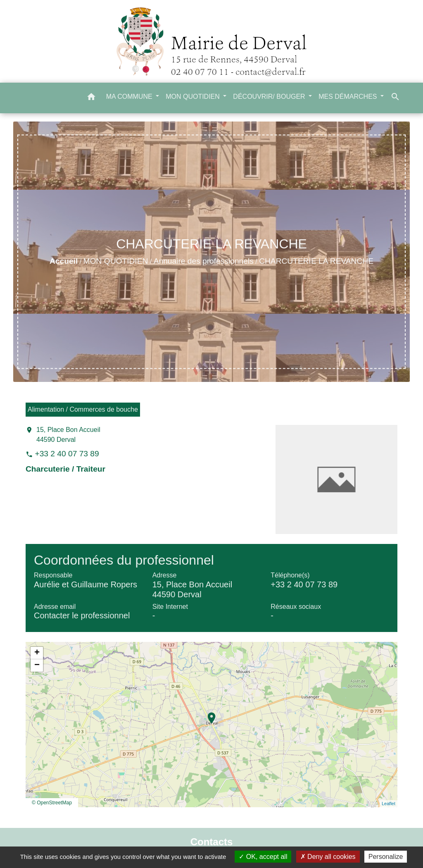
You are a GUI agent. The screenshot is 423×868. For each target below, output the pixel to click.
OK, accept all (263, 857)
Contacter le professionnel (82, 615)
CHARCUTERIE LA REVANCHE (316, 261)
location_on (207, 714)
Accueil (64, 261)
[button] (91, 98)
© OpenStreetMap (52, 803)
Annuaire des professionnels (204, 261)
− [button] (37, 665)
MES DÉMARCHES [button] (349, 97)
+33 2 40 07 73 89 (67, 454)
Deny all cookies (328, 857)
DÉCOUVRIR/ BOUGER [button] (270, 97)
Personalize (386, 857)
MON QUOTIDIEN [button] (194, 97)
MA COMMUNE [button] (130, 97)
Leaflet (389, 804)
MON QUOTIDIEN (116, 261)
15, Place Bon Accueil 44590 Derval (68, 435)
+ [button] (37, 653)
